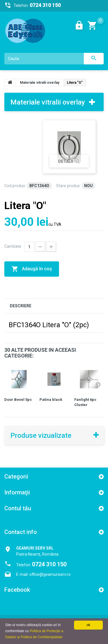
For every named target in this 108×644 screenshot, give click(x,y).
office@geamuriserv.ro (50, 574)
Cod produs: (15, 186)
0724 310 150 (49, 564)
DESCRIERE (21, 306)
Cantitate (13, 246)
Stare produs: (68, 186)
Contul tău (18, 508)
